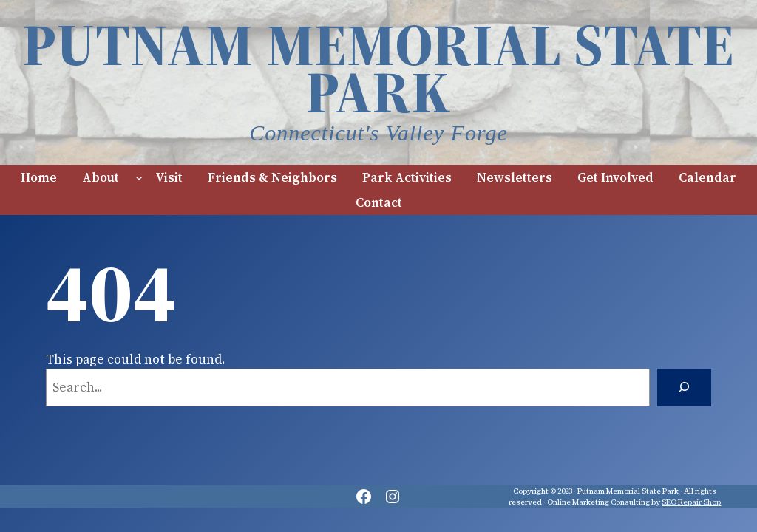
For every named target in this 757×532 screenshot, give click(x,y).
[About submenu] (139, 177)
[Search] (684, 388)
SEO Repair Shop (691, 502)
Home (39, 177)
